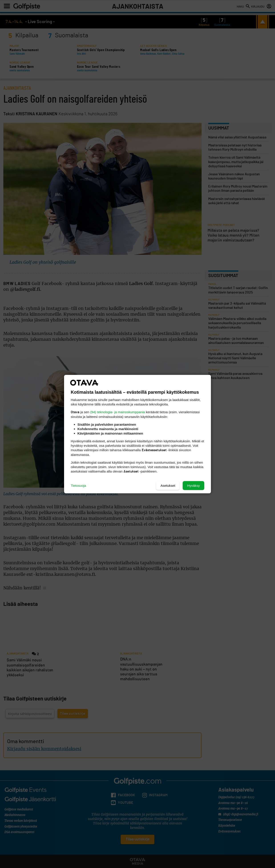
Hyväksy (193, 485)
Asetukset (168, 485)
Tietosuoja (78, 485)
